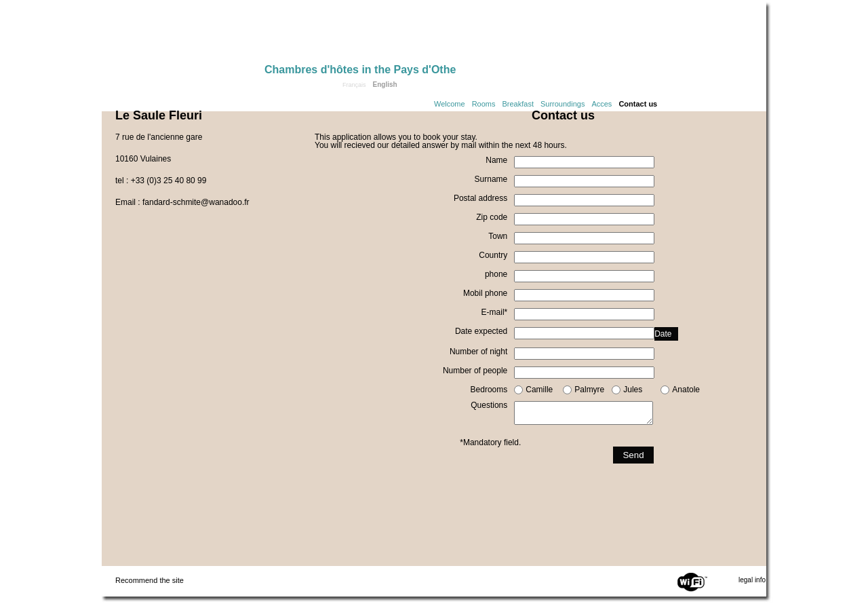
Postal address (480, 198)
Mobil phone (485, 293)
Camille (539, 390)
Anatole (686, 390)
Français (354, 85)
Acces (601, 104)
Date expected (481, 331)
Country (493, 255)
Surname (491, 179)
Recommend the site (150, 580)
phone (496, 274)
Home (183, 35)
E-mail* (495, 312)
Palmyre (589, 390)
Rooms (484, 104)
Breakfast (518, 104)
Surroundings (563, 104)
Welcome (450, 104)
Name (496, 160)
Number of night (478, 352)
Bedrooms (489, 390)
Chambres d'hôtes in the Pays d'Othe (360, 70)
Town (498, 236)
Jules (633, 390)
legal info (752, 580)
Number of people (475, 371)
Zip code (492, 217)
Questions (489, 405)
